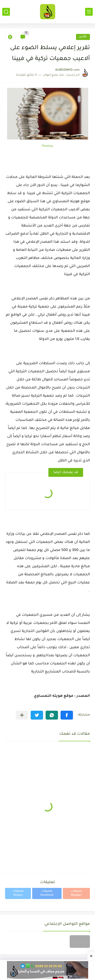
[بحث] (6, 12)
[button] (67, 715)
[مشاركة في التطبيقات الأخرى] (22, 715)
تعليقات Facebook (47, 893)
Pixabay (48, 146)
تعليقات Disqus (18, 893)
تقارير (83, 37)
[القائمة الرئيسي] (89, 12)
